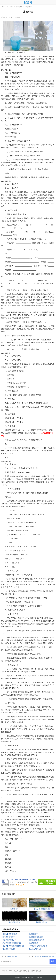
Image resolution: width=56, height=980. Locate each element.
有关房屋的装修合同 (9, 940)
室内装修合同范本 (9, 937)
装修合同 (28, 7)
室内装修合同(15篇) (35, 949)
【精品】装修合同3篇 (10, 934)
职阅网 (11, 971)
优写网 (20, 971)
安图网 (25, 977)
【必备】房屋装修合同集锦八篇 (13, 946)
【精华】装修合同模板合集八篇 (44, 956)
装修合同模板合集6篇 (36, 937)
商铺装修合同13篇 (9, 949)
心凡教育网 (32, 971)
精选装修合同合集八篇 (36, 940)
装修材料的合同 (12, 956)
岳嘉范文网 (26, 971)
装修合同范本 (33, 934)
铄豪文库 (15, 971)
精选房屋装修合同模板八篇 (12, 943)
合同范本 (19, 7)
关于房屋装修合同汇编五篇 (38, 946)
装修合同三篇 (33, 943)
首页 (12, 7)
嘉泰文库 (38, 971)
